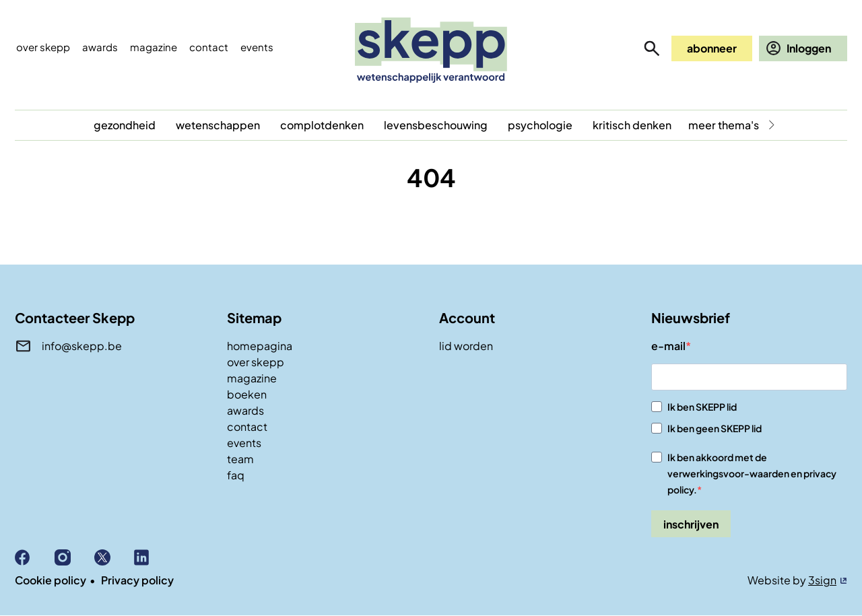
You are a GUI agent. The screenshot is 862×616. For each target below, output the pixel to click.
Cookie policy (51, 580)
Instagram (74, 557)
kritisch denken (632, 125)
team (240, 459)
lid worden (466, 346)
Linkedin (154, 557)
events (257, 47)
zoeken (652, 48)
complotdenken (322, 125)
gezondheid (125, 125)
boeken (247, 394)
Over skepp (43, 47)
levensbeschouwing (436, 125)
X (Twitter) (114, 557)
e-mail (668, 346)
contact (247, 426)
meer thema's (724, 125)
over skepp (256, 362)
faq (236, 475)
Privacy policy (137, 580)
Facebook (35, 557)
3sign (822, 580)
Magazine (154, 47)
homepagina (260, 346)
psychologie (540, 125)
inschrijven (691, 524)
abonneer (712, 48)
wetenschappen (218, 125)
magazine (252, 378)
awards (245, 410)
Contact (209, 47)
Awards (100, 47)
